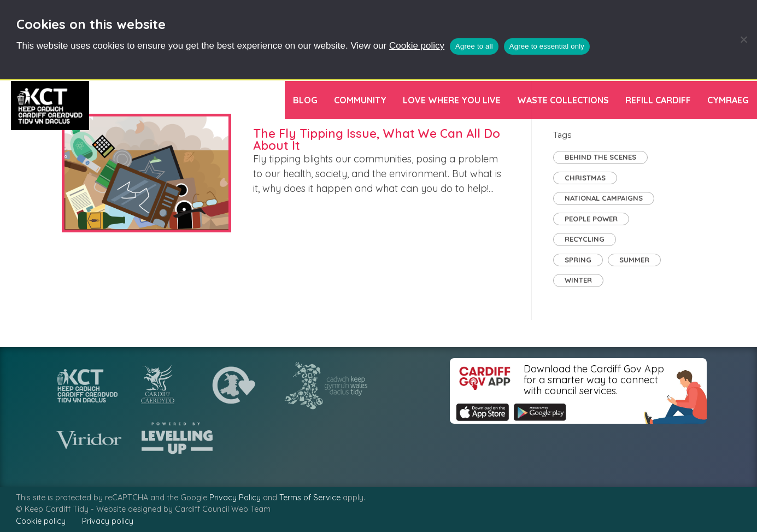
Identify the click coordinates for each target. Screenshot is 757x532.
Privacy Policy (235, 498)
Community (360, 100)
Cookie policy (417, 46)
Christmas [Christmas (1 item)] (585, 178)
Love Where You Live (452, 100)
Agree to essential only (547, 46)
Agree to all (474, 46)
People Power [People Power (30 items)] (591, 219)
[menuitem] (728, 100)
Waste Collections (563, 100)
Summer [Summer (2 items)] (634, 260)
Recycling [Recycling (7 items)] (585, 239)
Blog (305, 100)
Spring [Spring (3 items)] (578, 260)
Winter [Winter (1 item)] (578, 280)
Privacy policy (108, 521)
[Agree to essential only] (743, 39)
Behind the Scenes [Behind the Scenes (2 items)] (600, 157)
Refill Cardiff (658, 100)
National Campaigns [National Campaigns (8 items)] (604, 198)
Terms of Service (310, 498)
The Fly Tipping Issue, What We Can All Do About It (377, 139)
